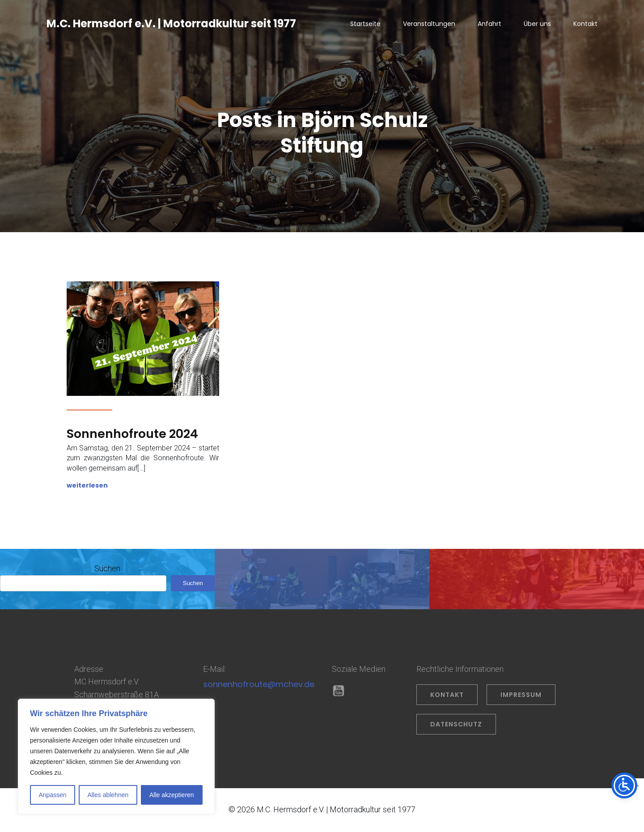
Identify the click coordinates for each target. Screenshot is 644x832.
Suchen (107, 570)
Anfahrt (489, 25)
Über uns (537, 25)
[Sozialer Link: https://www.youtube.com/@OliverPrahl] (342, 693)
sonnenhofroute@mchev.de (259, 686)
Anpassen (52, 795)
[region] (116, 756)
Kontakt (585, 25)
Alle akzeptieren (172, 795)
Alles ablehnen (108, 795)
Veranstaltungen (429, 25)
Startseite (365, 25)
